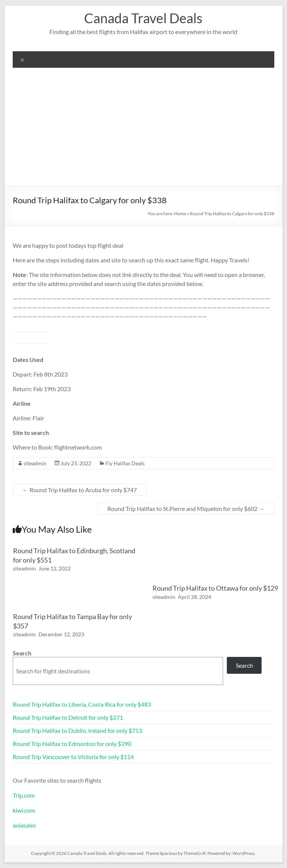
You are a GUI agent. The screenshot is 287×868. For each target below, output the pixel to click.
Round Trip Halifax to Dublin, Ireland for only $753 (77, 730)
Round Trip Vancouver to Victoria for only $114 (73, 757)
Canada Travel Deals (143, 18)
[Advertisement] (143, 130)
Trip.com (24, 795)
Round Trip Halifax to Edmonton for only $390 (72, 744)
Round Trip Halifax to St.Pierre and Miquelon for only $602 (186, 508)
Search (22, 653)
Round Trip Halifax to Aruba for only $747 (80, 490)
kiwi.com (24, 810)
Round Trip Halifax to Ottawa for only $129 (215, 588)
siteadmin (35, 463)
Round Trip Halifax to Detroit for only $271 (68, 717)
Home (180, 214)
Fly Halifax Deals (125, 463)
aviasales (24, 825)
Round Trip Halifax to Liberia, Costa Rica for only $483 (82, 704)
